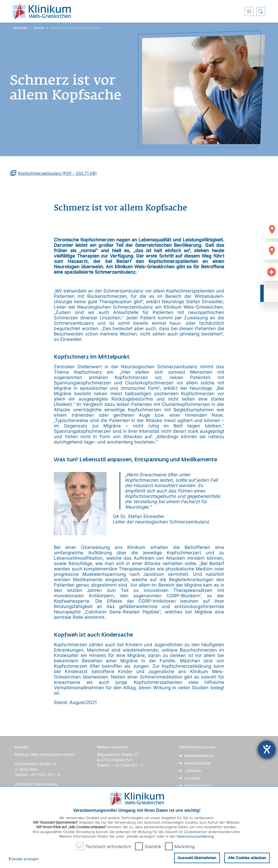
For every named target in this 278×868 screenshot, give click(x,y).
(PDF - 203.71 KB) (57, 173)
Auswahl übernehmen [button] (198, 858)
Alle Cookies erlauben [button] (247, 858)
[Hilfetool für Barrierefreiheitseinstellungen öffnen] (267, 749)
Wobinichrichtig (198, 786)
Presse (39, 28)
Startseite (20, 28)
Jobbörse (193, 771)
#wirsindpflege (198, 763)
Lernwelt (192, 778)
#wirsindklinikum (199, 756)
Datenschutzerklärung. (196, 836)
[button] (25, 859)
